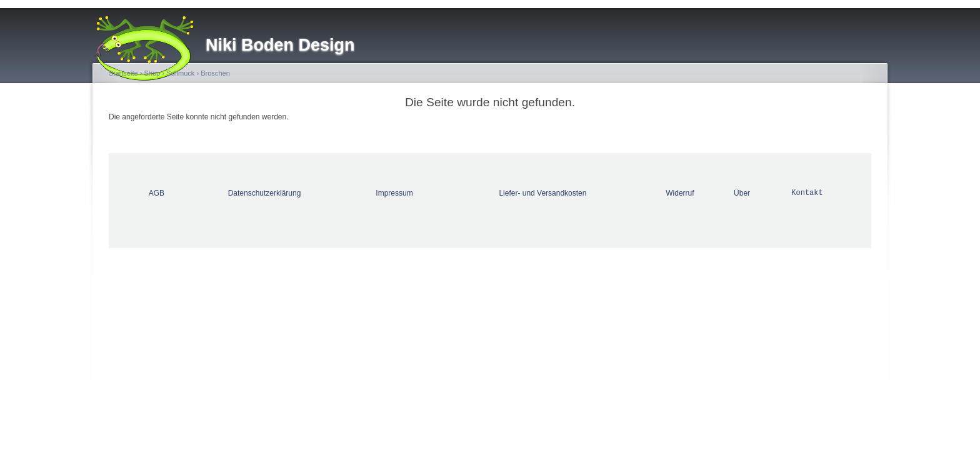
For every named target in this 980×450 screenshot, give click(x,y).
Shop (152, 73)
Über (742, 193)
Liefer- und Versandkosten (542, 193)
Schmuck (180, 73)
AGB (157, 193)
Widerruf (680, 193)
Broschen (215, 73)
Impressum (394, 193)
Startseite (123, 73)
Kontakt (807, 193)
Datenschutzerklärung (265, 193)
